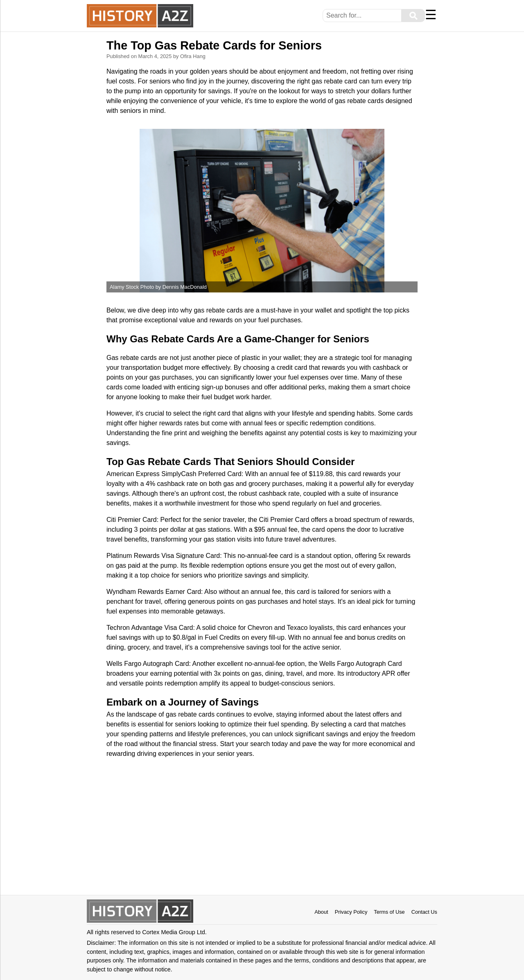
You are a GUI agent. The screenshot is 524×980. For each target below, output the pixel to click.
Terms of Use (389, 912)
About (321, 912)
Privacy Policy (351, 912)
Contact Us (424, 912)
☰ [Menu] (431, 15)
